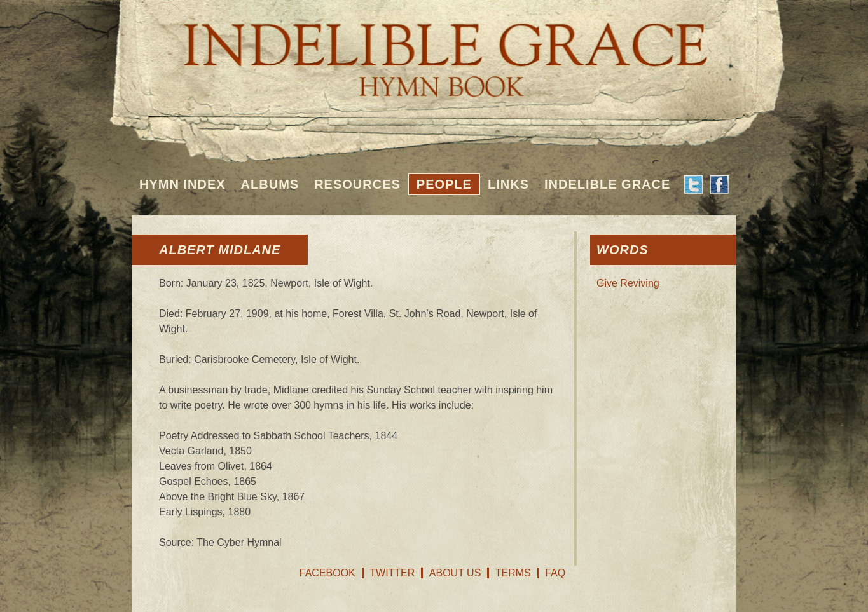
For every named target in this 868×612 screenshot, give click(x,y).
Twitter (392, 573)
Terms (513, 573)
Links (508, 184)
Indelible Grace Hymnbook (434, 51)
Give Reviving (628, 283)
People (444, 184)
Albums (270, 184)
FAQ (555, 573)
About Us (455, 573)
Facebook (327, 573)
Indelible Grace (607, 184)
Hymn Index (183, 184)
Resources (357, 184)
